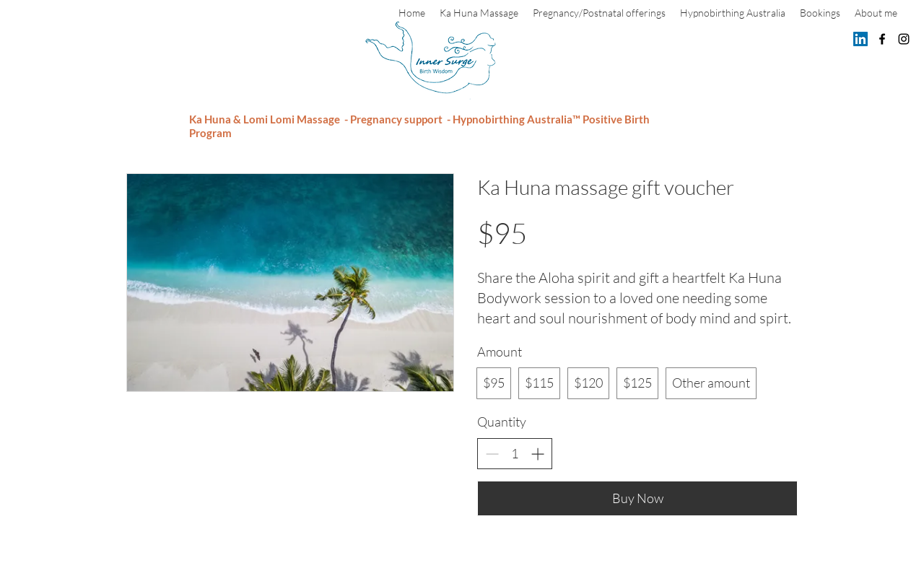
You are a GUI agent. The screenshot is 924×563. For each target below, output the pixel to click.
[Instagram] (904, 39)
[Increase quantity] (537, 454)
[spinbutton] (515, 454)
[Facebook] (882, 39)
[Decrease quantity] (492, 454)
